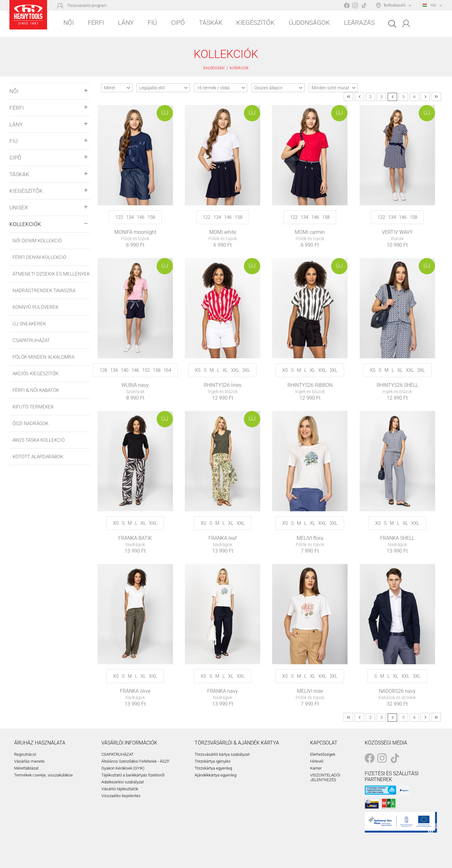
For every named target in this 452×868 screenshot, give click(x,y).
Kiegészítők (256, 23)
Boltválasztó (395, 5)
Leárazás (359, 23)
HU (429, 5)
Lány (126, 23)
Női (69, 23)
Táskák (211, 23)
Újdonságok (309, 23)
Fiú (152, 23)
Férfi (96, 23)
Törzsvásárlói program (87, 5)
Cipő (178, 23)
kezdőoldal (214, 68)
